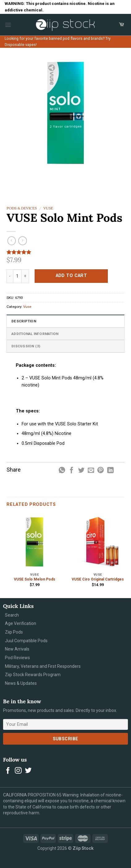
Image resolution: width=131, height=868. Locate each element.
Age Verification (21, 623)
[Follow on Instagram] (18, 771)
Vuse (48, 208)
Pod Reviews (17, 658)
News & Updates (21, 683)
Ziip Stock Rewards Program (33, 675)
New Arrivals (17, 649)
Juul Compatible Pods (26, 641)
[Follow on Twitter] (28, 771)
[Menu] (8, 25)
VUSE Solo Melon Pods (35, 579)
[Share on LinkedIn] (110, 471)
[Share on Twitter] (81, 471)
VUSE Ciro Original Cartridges (98, 579)
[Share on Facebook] (72, 471)
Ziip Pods (14, 632)
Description (24, 321)
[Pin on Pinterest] (101, 471)
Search (12, 615)
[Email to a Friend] (91, 471)
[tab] (65, 321)
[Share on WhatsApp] (62, 471)
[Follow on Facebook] (8, 771)
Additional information (35, 334)
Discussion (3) (26, 346)
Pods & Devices (22, 208)
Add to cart (71, 276)
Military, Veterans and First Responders (43, 666)
